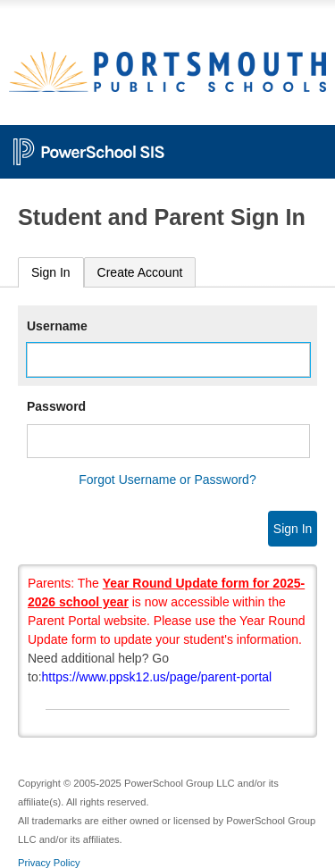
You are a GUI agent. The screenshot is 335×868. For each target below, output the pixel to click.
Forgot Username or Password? (167, 480)
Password (56, 406)
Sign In (51, 272)
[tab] (51, 273)
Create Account (140, 272)
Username (57, 326)
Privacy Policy (49, 863)
